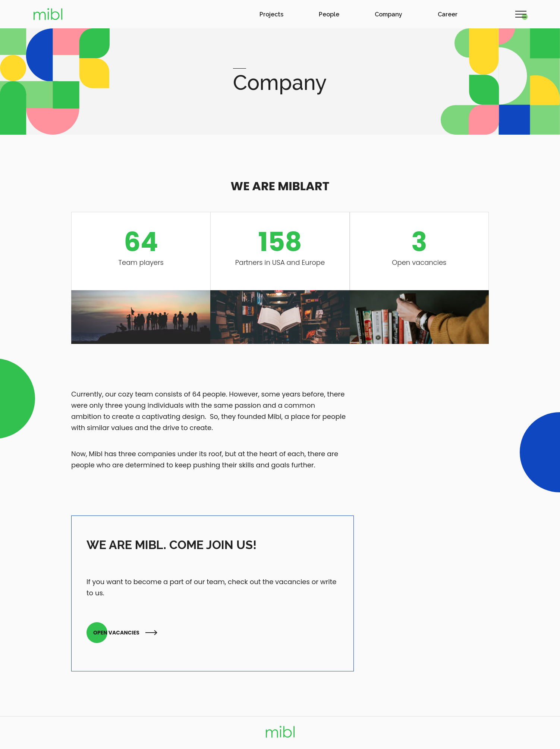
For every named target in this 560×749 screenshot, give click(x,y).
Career (448, 14)
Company (388, 14)
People (329, 14)
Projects (271, 14)
